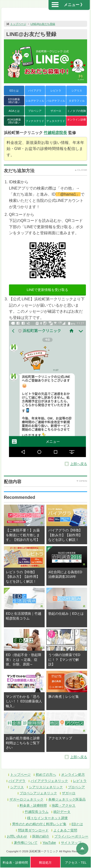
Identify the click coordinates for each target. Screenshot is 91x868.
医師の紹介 (41, 836)
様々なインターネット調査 (48, 818)
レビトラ (56, 91)
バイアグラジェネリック (49, 781)
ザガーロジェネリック (26, 799)
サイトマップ (71, 843)
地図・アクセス (64, 805)
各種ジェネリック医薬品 (67, 799)
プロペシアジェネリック (38, 793)
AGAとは (14, 111)
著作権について (26, 843)
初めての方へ (46, 775)
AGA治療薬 (14, 121)
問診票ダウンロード (33, 830)
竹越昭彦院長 (55, 133)
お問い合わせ (17, 836)
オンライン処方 (73, 775)
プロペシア (35, 111)
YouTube (49, 843)
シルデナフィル (35, 101)
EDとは (14, 91)
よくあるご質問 (65, 830)
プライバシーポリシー (71, 836)
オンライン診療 (77, 120)
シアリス (77, 91)
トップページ (18, 24)
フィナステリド (35, 121)
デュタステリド (56, 121)
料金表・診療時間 (33, 805)
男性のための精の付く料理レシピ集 (39, 824)
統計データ (62, 812)
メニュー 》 (68, 5)
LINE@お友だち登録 (43, 24)
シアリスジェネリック (46, 787)
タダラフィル (77, 101)
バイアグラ (35, 91)
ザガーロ (56, 111)
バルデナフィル (56, 101)
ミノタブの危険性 (77, 113)
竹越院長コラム (37, 812)
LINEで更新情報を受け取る (47, 290)
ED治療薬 (14, 101)
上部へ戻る (79, 464)
